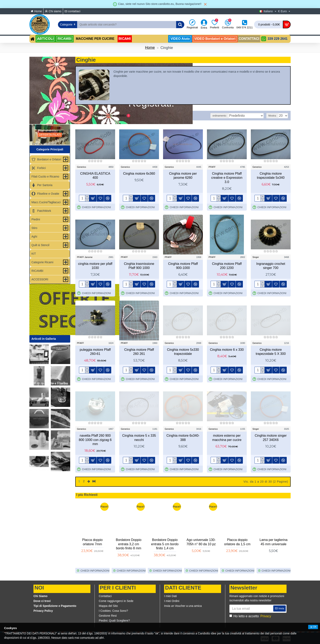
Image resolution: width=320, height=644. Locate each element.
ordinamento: (229, 116)
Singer (256, 257)
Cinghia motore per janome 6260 (183, 176)
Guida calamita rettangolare (165, 541)
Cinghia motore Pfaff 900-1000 (183, 266)
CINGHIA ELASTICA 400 (95, 176)
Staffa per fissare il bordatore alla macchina (92, 543)
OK (315, 627)
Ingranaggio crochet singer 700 (271, 266)
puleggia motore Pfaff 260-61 (95, 352)
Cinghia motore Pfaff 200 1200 (227, 266)
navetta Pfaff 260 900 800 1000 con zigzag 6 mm (95, 440)
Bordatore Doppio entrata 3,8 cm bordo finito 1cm (129, 543)
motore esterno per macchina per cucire (227, 438)
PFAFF (212, 167)
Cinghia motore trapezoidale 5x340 (271, 176)
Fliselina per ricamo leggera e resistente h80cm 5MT (237, 543)
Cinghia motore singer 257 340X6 (271, 438)
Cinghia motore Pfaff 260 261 (139, 352)
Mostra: (274, 116)
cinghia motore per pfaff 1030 (95, 266)
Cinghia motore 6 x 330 (227, 350)
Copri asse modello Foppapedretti (274, 541)
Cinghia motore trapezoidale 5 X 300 (271, 352)
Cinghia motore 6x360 (139, 174)
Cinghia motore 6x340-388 (183, 438)
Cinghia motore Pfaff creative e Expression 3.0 (227, 178)
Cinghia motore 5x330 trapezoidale (183, 352)
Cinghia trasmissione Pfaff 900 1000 (139, 266)
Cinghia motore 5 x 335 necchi (139, 438)
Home (150, 48)
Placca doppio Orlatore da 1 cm (201, 541)
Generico (82, 167)
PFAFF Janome (85, 257)
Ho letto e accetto (251, 615)
